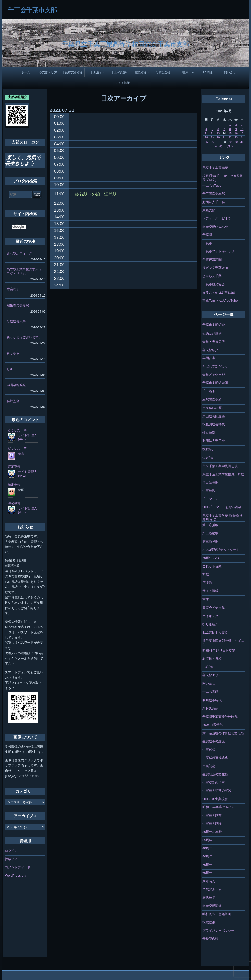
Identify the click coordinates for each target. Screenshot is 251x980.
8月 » (229, 146)
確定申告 (14, 467)
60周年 (207, 873)
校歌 (206, 574)
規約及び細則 (212, 333)
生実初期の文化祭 (215, 774)
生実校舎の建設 (214, 741)
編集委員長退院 (18, 305)
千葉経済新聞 (212, 260)
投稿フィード (14, 859)
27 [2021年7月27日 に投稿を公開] (218, 142)
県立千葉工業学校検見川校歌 (223, 474)
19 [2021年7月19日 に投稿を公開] (212, 137)
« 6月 (219, 146)
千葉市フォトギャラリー (220, 251)
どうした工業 (17, 430)
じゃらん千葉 (212, 276)
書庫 (185, 72)
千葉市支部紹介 (72, 72)
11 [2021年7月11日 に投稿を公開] (206, 133)
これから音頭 (212, 566)
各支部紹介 (210, 350)
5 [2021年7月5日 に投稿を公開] (212, 129)
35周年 (207, 840)
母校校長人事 (16, 321)
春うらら (13, 353)
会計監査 (13, 401)
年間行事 (209, 358)
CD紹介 (208, 458)
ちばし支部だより (215, 366)
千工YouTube (212, 185)
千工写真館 (118, 72)
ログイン (11, 851)
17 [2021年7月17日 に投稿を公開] (242, 133)
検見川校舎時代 (214, 424)
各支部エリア (48, 72)
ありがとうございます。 (24, 337)
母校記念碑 (163, 72)
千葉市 (207, 243)
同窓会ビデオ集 (214, 608)
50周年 (207, 856)
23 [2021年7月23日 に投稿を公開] (236, 137)
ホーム (25, 72)
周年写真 (209, 881)
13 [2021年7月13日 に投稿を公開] (218, 133)
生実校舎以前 (212, 815)
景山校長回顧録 (214, 416)
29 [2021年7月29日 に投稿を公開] (230, 142)
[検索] (19, 227)
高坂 (21, 454)
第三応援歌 (210, 541)
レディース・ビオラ (217, 218)
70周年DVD (211, 558)
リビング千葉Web (215, 268)
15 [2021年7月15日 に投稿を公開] (230, 133)
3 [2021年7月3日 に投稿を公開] (242, 125)
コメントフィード (18, 867)
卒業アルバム (212, 889)
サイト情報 (123, 83)
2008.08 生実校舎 (215, 799)
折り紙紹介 (210, 624)
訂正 (10, 369)
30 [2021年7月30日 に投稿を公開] (236, 142)
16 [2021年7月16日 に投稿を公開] (236, 133)
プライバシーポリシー (218, 931)
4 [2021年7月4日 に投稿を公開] (206, 129)
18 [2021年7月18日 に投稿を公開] (206, 137)
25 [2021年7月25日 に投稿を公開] (206, 142)
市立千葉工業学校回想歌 (220, 466)
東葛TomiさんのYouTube (220, 301)
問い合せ (230, 72)
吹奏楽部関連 (212, 906)
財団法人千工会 (214, 202)
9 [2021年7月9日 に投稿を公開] (236, 129)
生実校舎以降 (212, 823)
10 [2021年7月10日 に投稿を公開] (242, 129)
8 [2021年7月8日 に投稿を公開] (230, 129)
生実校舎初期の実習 (217, 791)
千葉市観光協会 (214, 284)
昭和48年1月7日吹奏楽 (219, 650)
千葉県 (207, 235)
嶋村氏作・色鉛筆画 (217, 914)
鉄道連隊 (209, 433)
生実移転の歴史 (214, 408)
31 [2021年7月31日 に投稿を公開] (242, 142)
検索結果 (209, 922)
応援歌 (207, 583)
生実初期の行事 (214, 783)
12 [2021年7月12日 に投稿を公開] (212, 133)
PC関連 (208, 72)
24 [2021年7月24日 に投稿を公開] (242, 137)
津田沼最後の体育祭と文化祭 (223, 733)
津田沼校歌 (210, 483)
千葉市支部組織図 (215, 383)
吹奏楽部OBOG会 (215, 227)
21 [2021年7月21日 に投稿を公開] (224, 137)
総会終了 (13, 289)
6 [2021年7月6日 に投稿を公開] (218, 129)
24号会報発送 (16, 385)
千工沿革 (96, 72)
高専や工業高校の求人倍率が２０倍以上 (24, 271)
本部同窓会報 (212, 400)
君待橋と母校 (212, 659)
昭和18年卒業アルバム (219, 807)
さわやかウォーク (19, 253)
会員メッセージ (214, 374)
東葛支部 (209, 210)
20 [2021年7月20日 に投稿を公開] (218, 137)
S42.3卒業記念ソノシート (221, 550)
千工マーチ (210, 499)
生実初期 (209, 766)
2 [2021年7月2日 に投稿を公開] (236, 125)
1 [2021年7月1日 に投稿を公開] (230, 125)
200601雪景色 (213, 725)
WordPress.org (15, 876)
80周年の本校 (212, 832)
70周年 (207, 865)
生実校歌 (209, 491)
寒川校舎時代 (212, 700)
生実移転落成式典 (215, 758)
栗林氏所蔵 (210, 708)
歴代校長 (209, 898)
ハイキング (210, 616)
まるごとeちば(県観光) (219, 293)
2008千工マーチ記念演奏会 (222, 507)
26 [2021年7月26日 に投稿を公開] (212, 142)
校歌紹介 (141, 72)
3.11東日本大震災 (215, 633)
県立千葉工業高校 (215, 168)
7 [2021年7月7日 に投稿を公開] (224, 129)
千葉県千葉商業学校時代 (220, 717)
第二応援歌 (210, 533)
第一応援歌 (210, 525)
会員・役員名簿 (214, 342)
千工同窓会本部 (214, 194)
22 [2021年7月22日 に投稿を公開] (230, 137)
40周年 (207, 848)
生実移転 (209, 750)
